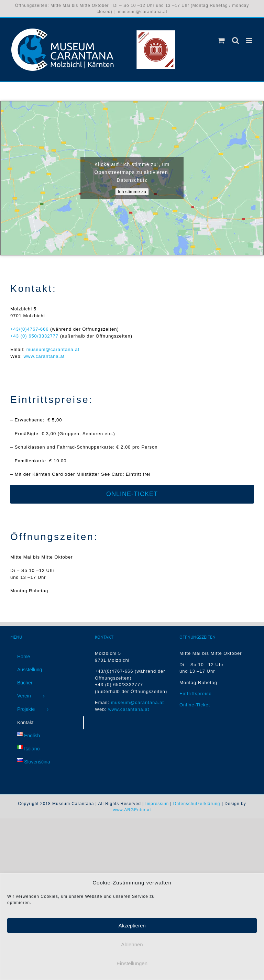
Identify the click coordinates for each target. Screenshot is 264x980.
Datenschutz (132, 180)
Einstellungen (132, 966)
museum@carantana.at (143, 12)
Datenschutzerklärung (197, 804)
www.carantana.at (44, 356)
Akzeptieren (132, 928)
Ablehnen (132, 947)
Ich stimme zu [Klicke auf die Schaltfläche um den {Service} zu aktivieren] (132, 192)
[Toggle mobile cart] (222, 40)
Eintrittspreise (196, 693)
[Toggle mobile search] (236, 40)
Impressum (157, 804)
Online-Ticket (195, 705)
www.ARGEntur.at (132, 810)
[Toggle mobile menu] (250, 40)
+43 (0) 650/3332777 (34, 336)
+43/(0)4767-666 (30, 329)
